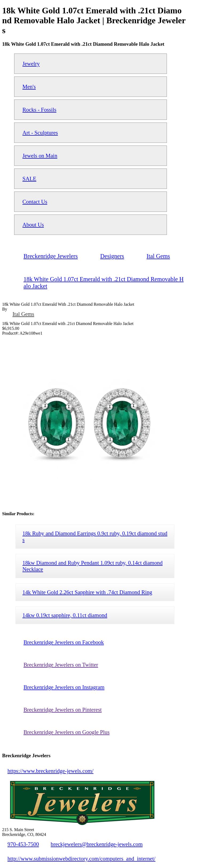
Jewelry (31, 64)
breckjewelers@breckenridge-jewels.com (97, 844)
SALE (29, 179)
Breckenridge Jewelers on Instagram (64, 687)
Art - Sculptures (40, 133)
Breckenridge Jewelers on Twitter (61, 665)
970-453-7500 (23, 844)
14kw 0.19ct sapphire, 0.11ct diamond (65, 615)
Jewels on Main (40, 156)
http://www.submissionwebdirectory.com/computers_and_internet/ (81, 859)
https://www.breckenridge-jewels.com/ (50, 771)
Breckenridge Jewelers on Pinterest (63, 710)
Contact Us (35, 202)
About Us (33, 225)
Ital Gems (23, 314)
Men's (29, 87)
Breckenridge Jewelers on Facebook (64, 642)
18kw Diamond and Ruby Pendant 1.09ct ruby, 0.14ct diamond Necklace (93, 566)
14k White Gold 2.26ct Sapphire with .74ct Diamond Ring (87, 592)
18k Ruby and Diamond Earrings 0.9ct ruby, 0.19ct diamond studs (95, 536)
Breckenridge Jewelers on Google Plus (66, 732)
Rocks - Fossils (39, 110)
